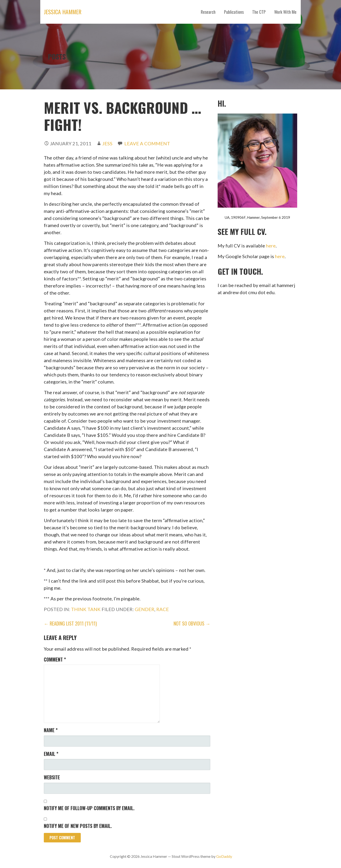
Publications (234, 12)
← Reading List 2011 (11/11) (70, 623)
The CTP (259, 12)
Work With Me (285, 12)
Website (52, 777)
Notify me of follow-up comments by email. (89, 808)
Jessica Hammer (63, 12)
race (163, 609)
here (271, 246)
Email (51, 754)
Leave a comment (147, 143)
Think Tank (86, 609)
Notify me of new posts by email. (78, 826)
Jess (107, 143)
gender (145, 609)
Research (208, 12)
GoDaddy (224, 856)
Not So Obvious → (192, 623)
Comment (55, 659)
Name (51, 730)
